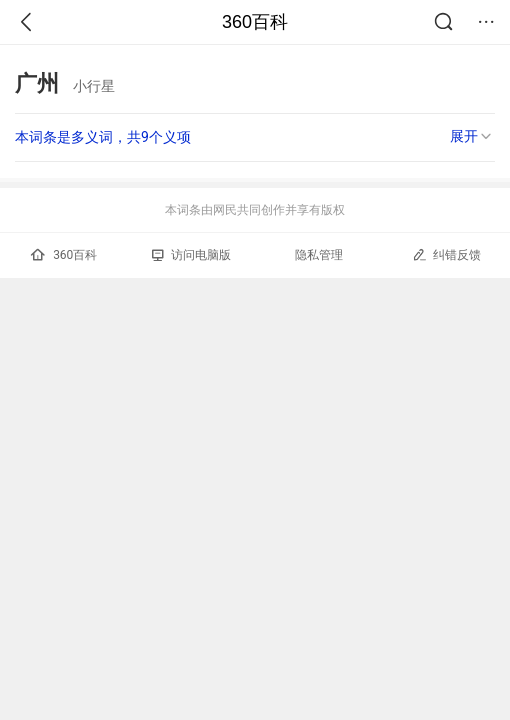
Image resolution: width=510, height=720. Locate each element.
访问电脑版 (191, 255)
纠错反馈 (446, 254)
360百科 (255, 22)
